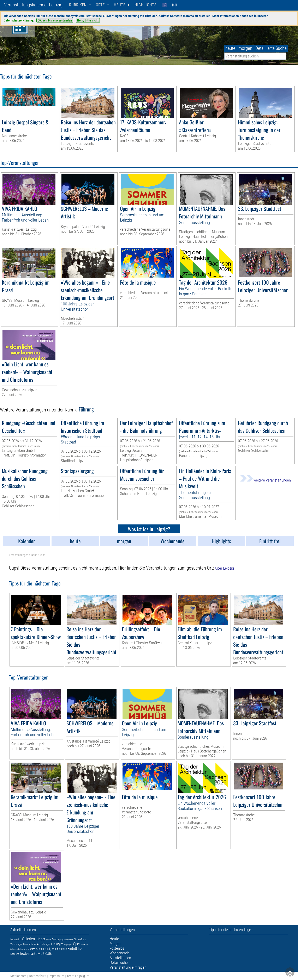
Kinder (40, 939)
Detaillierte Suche (271, 48)
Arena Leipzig (44, 949)
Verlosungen (16, 944)
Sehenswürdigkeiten (19, 949)
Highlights (146, 5)
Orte (100, 5)
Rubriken (78, 5)
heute (230, 48)
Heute (49, 939)
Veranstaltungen (19, 555)
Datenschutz (38, 976)
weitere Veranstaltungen (266, 480)
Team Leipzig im (78, 976)
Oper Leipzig (224, 568)
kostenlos (117, 948)
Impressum (56, 976)
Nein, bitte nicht (88, 20)
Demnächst (16, 939)
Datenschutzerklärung (18, 20)
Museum (84, 944)
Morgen (31, 949)
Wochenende (59, 949)
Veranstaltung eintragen (128, 967)
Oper (76, 944)
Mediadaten (18, 976)
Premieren (69, 940)
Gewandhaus (29, 944)
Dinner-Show (80, 939)
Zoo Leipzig (58, 939)
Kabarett (14, 954)
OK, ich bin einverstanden (55, 20)
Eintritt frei (75, 948)
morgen (245, 48)
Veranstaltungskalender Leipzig (33, 5)
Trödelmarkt (28, 953)
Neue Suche (38, 555)
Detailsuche (119, 963)
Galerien (28, 939)
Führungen (57, 944)
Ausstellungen (43, 944)
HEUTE (120, 5)
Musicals (45, 953)
